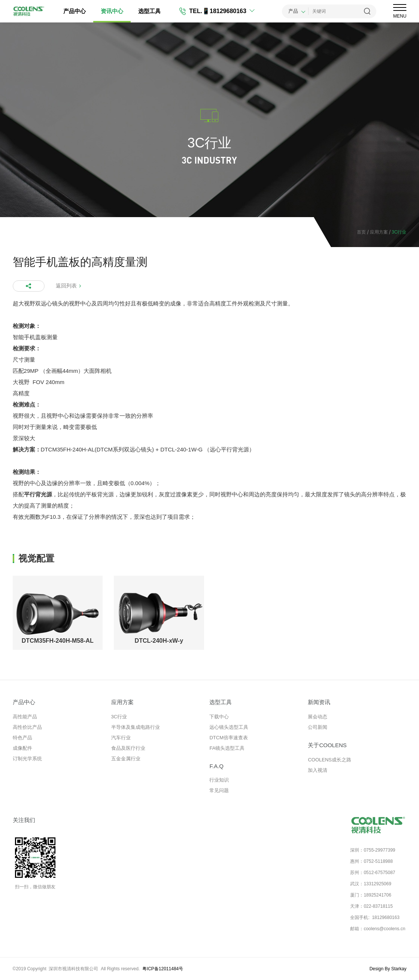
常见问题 (219, 790)
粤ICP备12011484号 (163, 969)
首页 (361, 232)
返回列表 (66, 286)
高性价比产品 (27, 727)
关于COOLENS (327, 745)
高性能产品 (25, 717)
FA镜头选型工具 (227, 748)
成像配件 (22, 748)
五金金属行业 (126, 759)
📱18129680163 (225, 11)
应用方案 (377, 232)
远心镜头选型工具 (229, 727)
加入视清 (318, 770)
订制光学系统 (27, 759)
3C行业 (119, 717)
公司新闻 (318, 727)
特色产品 (22, 738)
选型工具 (150, 11)
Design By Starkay (388, 969)
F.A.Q (216, 766)
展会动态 (318, 717)
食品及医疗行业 (128, 748)
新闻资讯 (319, 702)
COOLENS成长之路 (330, 760)
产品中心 (75, 11)
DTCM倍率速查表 (229, 738)
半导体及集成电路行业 (136, 727)
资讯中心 (113, 11)
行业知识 (219, 780)
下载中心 (219, 717)
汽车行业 (121, 738)
